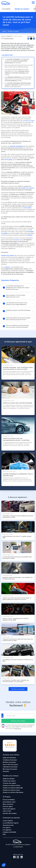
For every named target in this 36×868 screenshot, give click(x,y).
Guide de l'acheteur (9, 758)
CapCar (30, 235)
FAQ (4, 834)
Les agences (7, 830)
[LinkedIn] (21, 857)
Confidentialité (18, 847)
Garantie (6, 771)
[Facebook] (14, 857)
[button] (4, 865)
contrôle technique (28, 120)
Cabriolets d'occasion (10, 767)
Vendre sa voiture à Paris (11, 785)
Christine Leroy (8, 38)
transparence (17, 240)
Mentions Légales (24, 844)
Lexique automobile (9, 832)
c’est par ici (18, 728)
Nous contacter (8, 804)
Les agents (7, 827)
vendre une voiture (27, 188)
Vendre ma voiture (9, 781)
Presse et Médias (9, 800)
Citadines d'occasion (10, 760)
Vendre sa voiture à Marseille (13, 788)
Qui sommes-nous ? (9, 802)
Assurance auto (8, 825)
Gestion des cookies (10, 813)
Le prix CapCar (8, 821)
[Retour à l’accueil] (6, 3)
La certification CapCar (11, 823)
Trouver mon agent (9, 783)
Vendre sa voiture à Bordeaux (13, 792)
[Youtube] (17, 857)
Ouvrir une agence (9, 809)
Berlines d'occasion (9, 762)
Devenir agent (8, 806)
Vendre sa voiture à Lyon (11, 790)
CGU (10, 811)
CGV (4, 811)
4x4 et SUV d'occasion (10, 764)
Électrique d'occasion (10, 769)
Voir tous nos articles (18, 689)
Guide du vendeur (9, 779)
